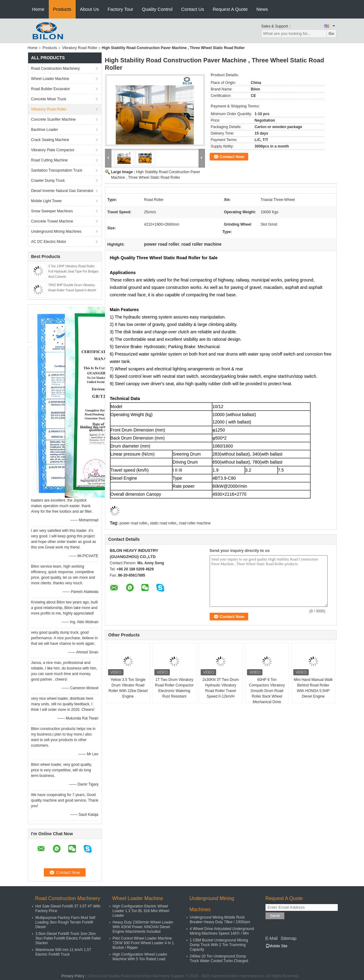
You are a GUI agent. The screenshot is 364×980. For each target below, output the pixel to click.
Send (275, 916)
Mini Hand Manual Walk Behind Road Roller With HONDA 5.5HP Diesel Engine (313, 688)
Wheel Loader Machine (50, 79)
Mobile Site (276, 946)
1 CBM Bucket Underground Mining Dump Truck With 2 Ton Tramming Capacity (219, 945)
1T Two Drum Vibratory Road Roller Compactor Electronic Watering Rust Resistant (174, 688)
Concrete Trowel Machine (52, 221)
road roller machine (195, 523)
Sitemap (289, 938)
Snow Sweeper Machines (52, 211)
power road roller (133, 523)
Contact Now (232, 157)
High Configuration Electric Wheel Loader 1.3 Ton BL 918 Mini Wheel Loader (141, 911)
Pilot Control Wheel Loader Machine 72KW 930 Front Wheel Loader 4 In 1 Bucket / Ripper (143, 943)
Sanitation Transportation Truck (57, 170)
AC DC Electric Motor (49, 242)
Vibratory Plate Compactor (53, 150)
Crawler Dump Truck (48, 181)
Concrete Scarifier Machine (54, 119)
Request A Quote (230, 9)
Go (331, 33)
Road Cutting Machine (50, 160)
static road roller (163, 523)
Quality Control (157, 9)
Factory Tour (120, 9)
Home (38, 9)
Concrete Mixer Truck (49, 99)
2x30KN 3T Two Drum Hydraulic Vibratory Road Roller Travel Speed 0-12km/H (221, 688)
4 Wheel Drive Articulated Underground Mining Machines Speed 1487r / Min (222, 931)
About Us (90, 9)
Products (62, 9)
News (262, 9)
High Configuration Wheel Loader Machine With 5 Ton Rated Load (140, 957)
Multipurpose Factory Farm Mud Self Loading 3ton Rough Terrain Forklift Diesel (65, 922)
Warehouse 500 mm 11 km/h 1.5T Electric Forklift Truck (63, 952)
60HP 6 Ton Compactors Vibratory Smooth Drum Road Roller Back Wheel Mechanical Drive (267, 691)
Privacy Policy (73, 976)
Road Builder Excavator (51, 89)
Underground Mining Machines (56, 231)
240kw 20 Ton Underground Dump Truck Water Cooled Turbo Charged (219, 959)
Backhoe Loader (45, 130)
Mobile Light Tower (47, 201)
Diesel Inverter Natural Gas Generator (62, 191)
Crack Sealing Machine (50, 140)
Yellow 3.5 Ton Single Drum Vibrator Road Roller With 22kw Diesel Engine (128, 688)
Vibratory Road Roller (80, 48)
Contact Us (193, 9)
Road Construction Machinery (56, 69)
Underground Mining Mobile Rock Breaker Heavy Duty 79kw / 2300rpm (220, 920)
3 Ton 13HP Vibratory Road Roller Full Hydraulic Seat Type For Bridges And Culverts (74, 271)
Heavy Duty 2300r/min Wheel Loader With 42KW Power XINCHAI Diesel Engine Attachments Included (143, 927)
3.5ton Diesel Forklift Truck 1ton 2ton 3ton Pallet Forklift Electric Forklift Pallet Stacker (68, 938)
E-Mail (272, 938)
